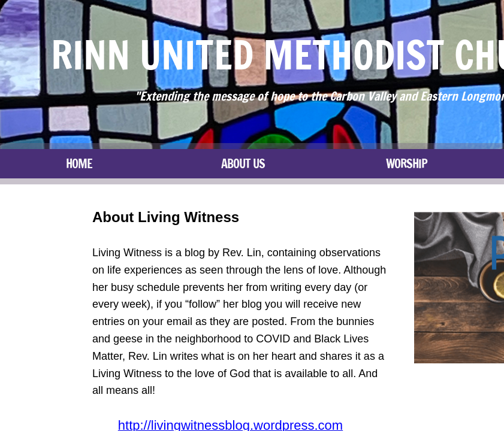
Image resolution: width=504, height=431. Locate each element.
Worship (407, 164)
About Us (243, 164)
